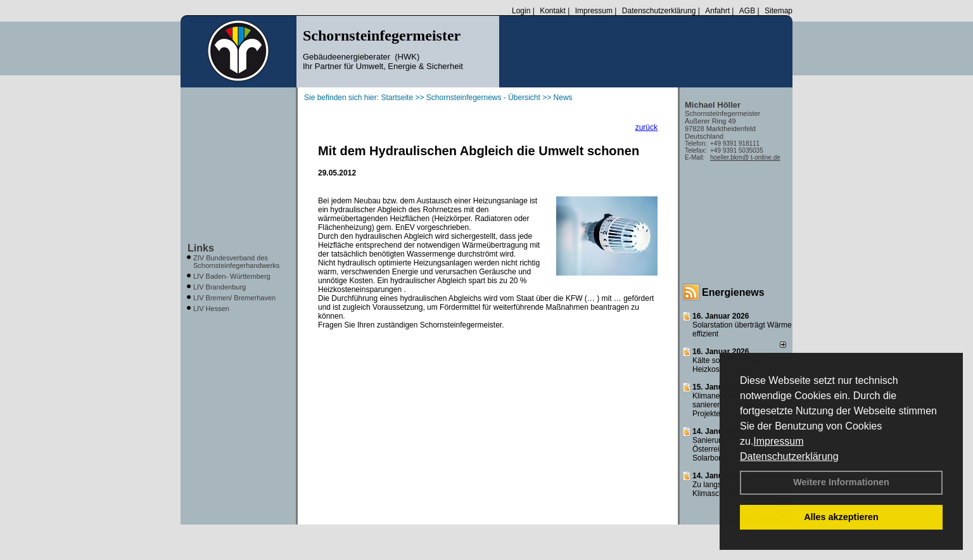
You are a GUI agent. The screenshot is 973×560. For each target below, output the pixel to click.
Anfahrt (717, 11)
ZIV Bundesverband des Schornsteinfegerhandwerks (236, 262)
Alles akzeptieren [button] (841, 517)
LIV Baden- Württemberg (232, 276)
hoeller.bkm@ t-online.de (745, 157)
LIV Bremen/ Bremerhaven (234, 298)
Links (201, 248)
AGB (747, 11)
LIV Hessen (211, 309)
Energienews (733, 292)
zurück (646, 127)
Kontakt (553, 11)
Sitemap (779, 11)
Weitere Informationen (841, 482)
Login (521, 11)
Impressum (778, 441)
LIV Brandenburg (219, 287)
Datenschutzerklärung (789, 456)
